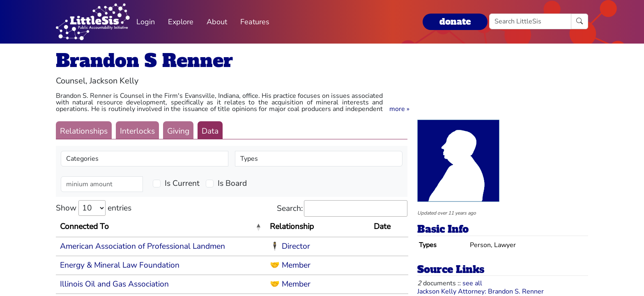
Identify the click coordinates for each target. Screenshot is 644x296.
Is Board (232, 183)
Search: (342, 209)
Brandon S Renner (144, 61)
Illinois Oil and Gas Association (114, 284)
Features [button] (255, 22)
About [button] (217, 22)
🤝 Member (290, 265)
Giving (178, 131)
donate (455, 22)
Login (146, 22)
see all (472, 283)
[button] (399, 109)
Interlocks (137, 131)
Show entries (94, 208)
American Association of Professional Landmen (143, 246)
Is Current (182, 183)
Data (210, 131)
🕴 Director (290, 246)
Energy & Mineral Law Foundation (120, 265)
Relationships (84, 131)
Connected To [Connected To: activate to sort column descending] (84, 227)
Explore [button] (181, 22)
